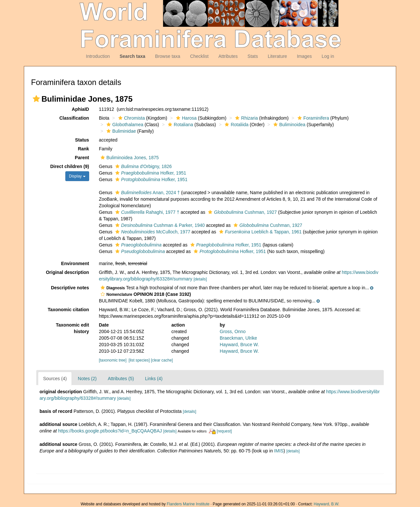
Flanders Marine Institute (188, 504)
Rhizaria (246, 118)
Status (82, 140)
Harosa (186, 118)
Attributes (228, 56)
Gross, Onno (233, 331)
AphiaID (81, 109)
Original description (67, 272)
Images (304, 56)
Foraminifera (313, 118)
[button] (36, 99)
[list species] (139, 360)
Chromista (131, 118)
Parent (82, 158)
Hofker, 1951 (150, 173)
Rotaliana (180, 125)
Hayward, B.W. (326, 504)
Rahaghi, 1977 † (146, 212)
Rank (83, 149)
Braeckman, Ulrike (238, 338)
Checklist (199, 56)
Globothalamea (124, 125)
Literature (277, 56)
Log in (328, 56)
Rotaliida (236, 125)
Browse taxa (168, 56)
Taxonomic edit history (73, 328)
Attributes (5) (121, 379)
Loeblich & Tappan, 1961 (260, 232)
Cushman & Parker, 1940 (159, 225)
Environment (75, 263)
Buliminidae (120, 131)
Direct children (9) (70, 166)
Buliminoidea (289, 125)
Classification (74, 118)
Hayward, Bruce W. (239, 345)
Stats (253, 56)
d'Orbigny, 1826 (143, 166)
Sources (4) (55, 379)
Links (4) (154, 379)
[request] (224, 431)
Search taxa (132, 56)
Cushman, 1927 (242, 212)
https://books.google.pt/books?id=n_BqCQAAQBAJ (110, 431)
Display (77, 176)
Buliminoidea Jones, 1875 (129, 158)
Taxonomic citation (68, 310)
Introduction (98, 56)
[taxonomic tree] (113, 360)
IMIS (279, 451)
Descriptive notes (70, 288)
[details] (200, 279)
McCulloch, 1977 (152, 232)
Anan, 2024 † (147, 193)
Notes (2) (87, 379)
